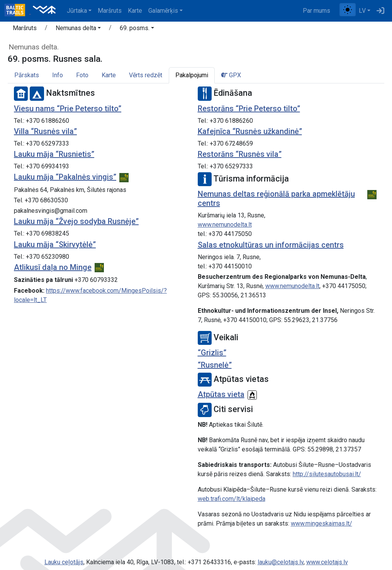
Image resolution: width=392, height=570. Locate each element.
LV (362, 11)
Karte (135, 11)
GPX (231, 75)
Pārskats (27, 75)
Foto (82, 75)
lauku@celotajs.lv (281, 562)
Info (58, 75)
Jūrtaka (77, 11)
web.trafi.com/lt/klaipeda (232, 499)
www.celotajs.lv (327, 562)
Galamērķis (163, 11)
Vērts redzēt (146, 75)
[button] (78, 29)
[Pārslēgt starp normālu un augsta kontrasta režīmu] (348, 10)
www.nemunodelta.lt (225, 225)
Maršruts (110, 11)
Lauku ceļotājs (64, 562)
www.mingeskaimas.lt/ (322, 523)
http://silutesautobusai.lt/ (327, 474)
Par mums (316, 11)
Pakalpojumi (192, 75)
